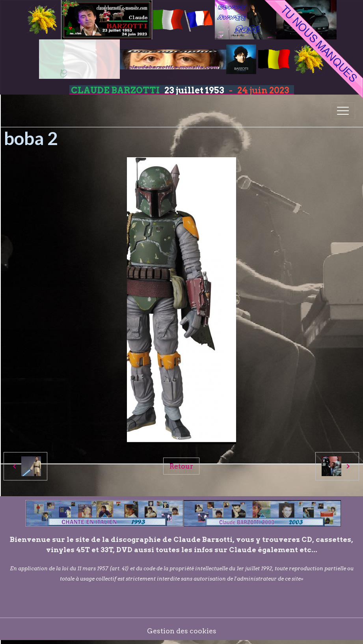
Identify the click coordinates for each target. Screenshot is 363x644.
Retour (181, 466)
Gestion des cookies (182, 631)
